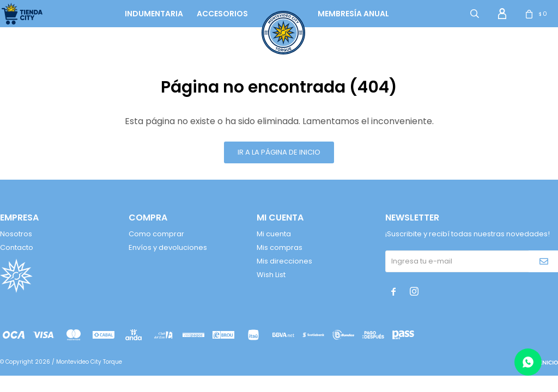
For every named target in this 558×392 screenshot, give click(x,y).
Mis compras (280, 247)
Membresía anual (353, 14)
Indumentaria (154, 14)
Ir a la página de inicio (279, 152)
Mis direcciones (284, 261)
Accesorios (222, 14)
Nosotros (16, 234)
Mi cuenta (274, 234)
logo (273, 14)
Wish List (271, 275)
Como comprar (156, 234)
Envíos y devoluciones (168, 247)
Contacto (17, 247)
